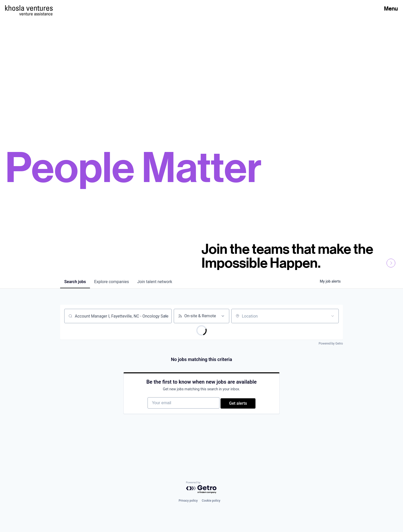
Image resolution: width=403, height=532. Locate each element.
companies (111, 282)
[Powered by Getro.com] (201, 493)
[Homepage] (29, 8)
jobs (75, 282)
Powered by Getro (331, 344)
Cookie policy (211, 506)
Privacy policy (188, 506)
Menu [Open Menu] (391, 8)
